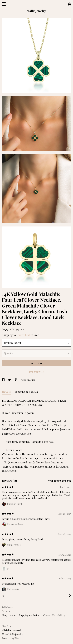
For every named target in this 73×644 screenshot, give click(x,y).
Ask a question (28, 380)
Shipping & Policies (26, 392)
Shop (5, 615)
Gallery (61, 615)
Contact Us (49, 615)
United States (24, 335)
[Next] (70, 596)
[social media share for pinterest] (16, 380)
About (13, 615)
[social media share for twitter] (10, 380)
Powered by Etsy (10, 638)
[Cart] (69, 5)
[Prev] (3, 596)
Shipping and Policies (30, 615)
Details (7, 392)
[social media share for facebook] (3, 380)
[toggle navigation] (4, 4)
